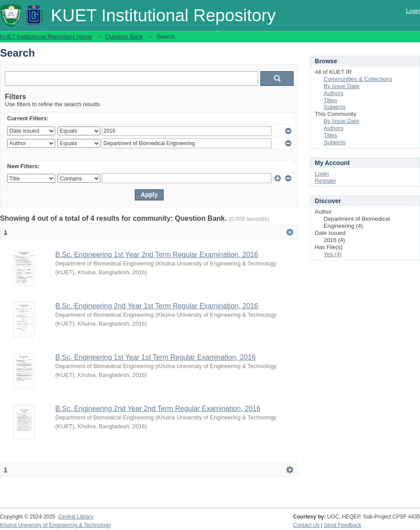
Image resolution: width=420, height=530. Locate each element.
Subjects (335, 107)
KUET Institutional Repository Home (46, 36)
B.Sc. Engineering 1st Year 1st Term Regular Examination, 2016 (155, 357)
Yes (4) (333, 254)
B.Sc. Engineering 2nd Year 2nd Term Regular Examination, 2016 (158, 409)
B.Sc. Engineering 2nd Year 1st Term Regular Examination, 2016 (157, 306)
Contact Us (306, 525)
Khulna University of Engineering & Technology (55, 525)
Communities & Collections (358, 79)
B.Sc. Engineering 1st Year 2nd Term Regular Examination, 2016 (157, 255)
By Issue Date (342, 86)
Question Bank (124, 36)
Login (413, 11)
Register (325, 181)
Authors (334, 93)
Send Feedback (343, 525)
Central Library (76, 517)
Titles (330, 100)
